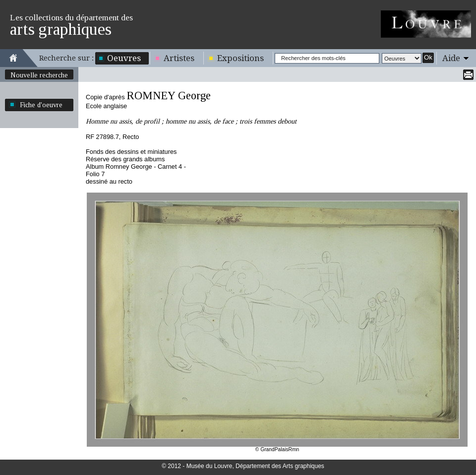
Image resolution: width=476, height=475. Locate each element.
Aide (451, 58)
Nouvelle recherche (39, 75)
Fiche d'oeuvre (41, 105)
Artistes (179, 58)
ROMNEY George (169, 96)
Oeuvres (124, 58)
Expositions (240, 58)
